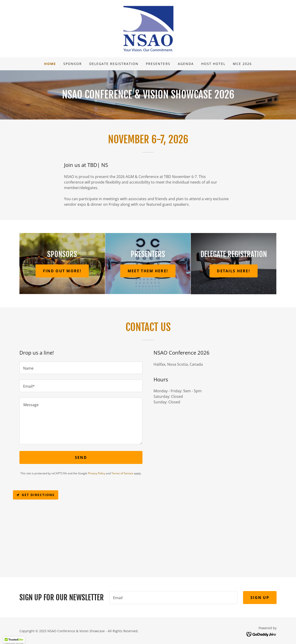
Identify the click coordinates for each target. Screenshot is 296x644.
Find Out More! (62, 271)
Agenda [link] (186, 64)
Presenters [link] (158, 64)
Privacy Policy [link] (97, 473)
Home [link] (50, 64)
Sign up (260, 598)
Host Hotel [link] (213, 64)
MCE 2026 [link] (242, 64)
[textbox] (81, 368)
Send (81, 457)
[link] (148, 28)
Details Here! (234, 271)
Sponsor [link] (73, 64)
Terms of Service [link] (122, 473)
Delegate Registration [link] (114, 64)
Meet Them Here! (148, 271)
